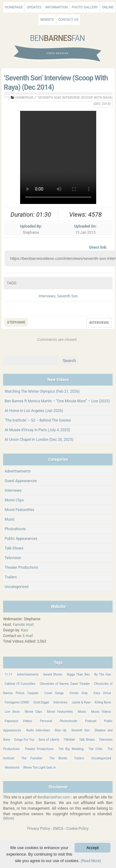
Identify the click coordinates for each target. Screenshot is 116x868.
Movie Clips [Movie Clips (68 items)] (33, 712)
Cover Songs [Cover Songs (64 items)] (54, 693)
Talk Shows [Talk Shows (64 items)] (87, 740)
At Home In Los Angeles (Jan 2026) (34, 411)
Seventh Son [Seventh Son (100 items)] (81, 730)
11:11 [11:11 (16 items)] (9, 674)
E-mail (28, 636)
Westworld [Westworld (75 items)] (12, 768)
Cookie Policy (77, 829)
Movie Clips (14, 500)
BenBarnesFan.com (54, 797)
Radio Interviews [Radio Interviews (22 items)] (38, 730)
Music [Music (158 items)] (82, 712)
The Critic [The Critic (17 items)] (96, 749)
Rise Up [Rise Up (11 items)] (60, 730)
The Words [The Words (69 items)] (58, 758)
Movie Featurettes (19, 510)
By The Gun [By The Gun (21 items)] (103, 674)
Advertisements (18, 471)
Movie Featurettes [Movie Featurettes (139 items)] (60, 712)
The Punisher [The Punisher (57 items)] (32, 758)
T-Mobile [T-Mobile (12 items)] (69, 740)
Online (108, 7)
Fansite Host (23, 625)
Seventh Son (67, 296)
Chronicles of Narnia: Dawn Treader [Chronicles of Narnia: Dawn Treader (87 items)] (65, 684)
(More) (9, 818)
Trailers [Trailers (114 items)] (79, 758)
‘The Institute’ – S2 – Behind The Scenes (38, 420)
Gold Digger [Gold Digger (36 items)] (41, 702)
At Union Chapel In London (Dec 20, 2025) (39, 440)
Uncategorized (17, 587)
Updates (34, 7)
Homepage (14, 7)
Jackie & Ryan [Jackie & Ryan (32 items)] (81, 702)
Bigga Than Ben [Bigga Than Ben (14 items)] (78, 674)
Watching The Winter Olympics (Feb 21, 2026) (42, 391)
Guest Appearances (21, 481)
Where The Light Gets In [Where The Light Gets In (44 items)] (40, 768)
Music (10, 519)
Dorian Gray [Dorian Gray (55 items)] (79, 693)
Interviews (47, 296)
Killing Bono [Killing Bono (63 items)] (103, 702)
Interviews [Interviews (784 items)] (61, 702)
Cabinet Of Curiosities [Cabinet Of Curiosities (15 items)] (20, 684)
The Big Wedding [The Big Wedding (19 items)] (71, 749)
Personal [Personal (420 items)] (46, 721)
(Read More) (91, 861)
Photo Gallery (85, 7)
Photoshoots (15, 529)
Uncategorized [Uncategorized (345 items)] (101, 758)
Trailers (11, 577)
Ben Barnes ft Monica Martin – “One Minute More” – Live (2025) (57, 401)
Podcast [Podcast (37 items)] (91, 721)
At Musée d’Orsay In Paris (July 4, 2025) (37, 430)
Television (13, 558)
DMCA (58, 829)
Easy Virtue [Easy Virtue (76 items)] (102, 693)
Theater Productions (21, 567)
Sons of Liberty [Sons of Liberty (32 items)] (49, 740)
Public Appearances (21, 539)
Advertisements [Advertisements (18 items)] (28, 674)
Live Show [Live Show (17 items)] (12, 712)
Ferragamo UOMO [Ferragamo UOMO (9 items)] (17, 702)
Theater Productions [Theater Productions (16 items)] (39, 749)
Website (47, 20)
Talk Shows (14, 548)
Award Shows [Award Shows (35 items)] (53, 674)
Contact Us (68, 20)
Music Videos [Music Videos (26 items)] (101, 712)
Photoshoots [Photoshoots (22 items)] (69, 721)
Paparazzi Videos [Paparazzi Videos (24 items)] (18, 721)
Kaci (25, 630)
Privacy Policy (39, 829)
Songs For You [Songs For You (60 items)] (24, 740)
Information (56, 7)
